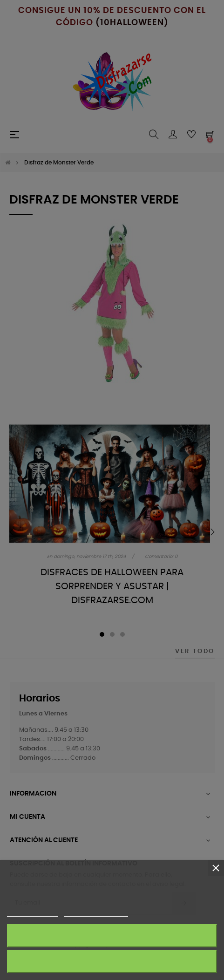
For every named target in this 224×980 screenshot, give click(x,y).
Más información (33, 912)
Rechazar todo (112, 961)
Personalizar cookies (96, 912)
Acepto (112, 936)
